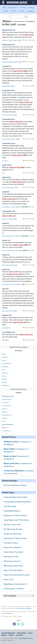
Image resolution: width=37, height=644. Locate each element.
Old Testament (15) (8, 396)
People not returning (12, 534)
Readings (31, 8)
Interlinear (23, 8)
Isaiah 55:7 (6, 192)
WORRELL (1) (6, 386)
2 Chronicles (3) (6, 406)
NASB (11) (5, 373)
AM (3, 62)
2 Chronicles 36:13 (9, 143)
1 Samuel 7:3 (7, 66)
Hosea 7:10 (6, 240)
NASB (15, 40)
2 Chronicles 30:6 (8, 90)
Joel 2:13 (5, 289)
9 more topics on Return (14, 589)
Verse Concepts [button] (29, 40)
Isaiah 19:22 (6, 177)
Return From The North (13, 552)
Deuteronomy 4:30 (9, 30)
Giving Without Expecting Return (17, 502)
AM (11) (4, 354)
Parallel (13, 11)
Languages (30, 11)
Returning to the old (12, 561)
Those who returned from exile (17, 575)
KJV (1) (4, 370)
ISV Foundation (8, 613)
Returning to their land (13, 566)
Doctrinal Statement (8, 633)
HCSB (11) (5, 357)
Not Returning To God (13, 529)
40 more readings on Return (15, 485)
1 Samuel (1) (6, 403)
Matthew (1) (5, 428)
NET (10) (4, 376)
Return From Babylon (12, 547)
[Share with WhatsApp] (23, 624)
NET (11, 40)
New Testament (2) (7, 424)
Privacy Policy (22, 633)
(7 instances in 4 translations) (16, 450)
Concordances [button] (12, 8)
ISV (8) (4, 360)
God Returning (10, 506)
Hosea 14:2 (6, 269)
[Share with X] (19, 624)
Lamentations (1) (7, 415)
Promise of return (11, 543)
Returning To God (11, 557)
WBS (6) (4, 382)
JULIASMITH (6, 328)
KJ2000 (25, 251)
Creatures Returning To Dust (15, 497)
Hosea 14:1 (6, 255)
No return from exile (12, 525)
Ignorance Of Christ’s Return (15, 515)
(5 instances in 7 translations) (17, 458)
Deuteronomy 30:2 (9, 45)
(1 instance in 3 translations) (17, 443)
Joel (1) (4, 421)
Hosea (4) (5, 418)
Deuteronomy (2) (7, 399)
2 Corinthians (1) (7, 431)
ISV (8, 40)
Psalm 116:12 (7, 165)
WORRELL (6, 340)
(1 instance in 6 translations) (18, 465)
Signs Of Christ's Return (13, 570)
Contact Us (19, 635)
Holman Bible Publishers (24, 608)
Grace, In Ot (9, 579)
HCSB (4, 40)
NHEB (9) (5, 379)
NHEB (19, 40)
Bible (4, 8)
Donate (11, 635)
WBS (11, 62)
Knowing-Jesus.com (26, 638)
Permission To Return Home (15, 538)
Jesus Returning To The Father (16, 520)
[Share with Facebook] (14, 624)
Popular (6, 11)
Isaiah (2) (5, 412)
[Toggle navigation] (33, 2)
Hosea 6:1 (6, 223)
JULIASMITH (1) (7, 364)
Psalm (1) (5, 409)
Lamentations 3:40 (9, 211)
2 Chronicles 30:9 (8, 119)
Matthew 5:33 (7, 315)
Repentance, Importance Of (15, 584)
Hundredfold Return (12, 511)
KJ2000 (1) (5, 367)
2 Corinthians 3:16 (9, 332)
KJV (3, 251)
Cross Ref (21, 11)
